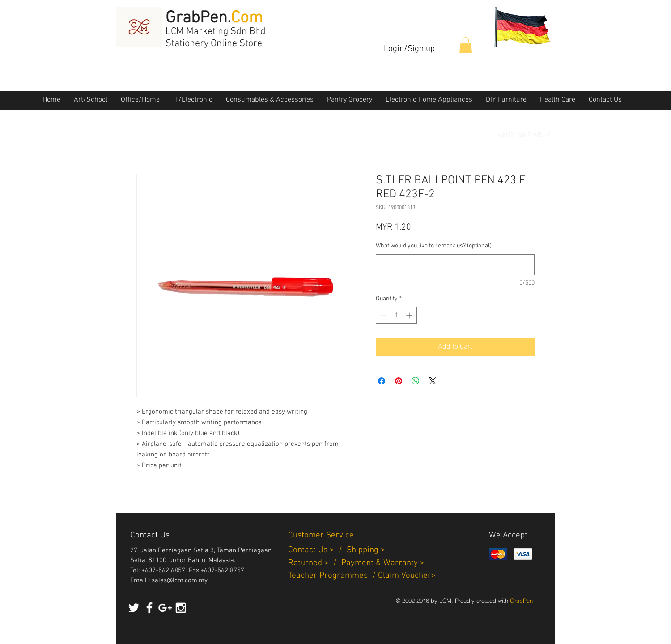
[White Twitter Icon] (134, 608)
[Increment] (410, 315)
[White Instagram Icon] (181, 608)
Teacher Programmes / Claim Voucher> (362, 576)
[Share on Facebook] (382, 381)
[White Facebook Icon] (149, 608)
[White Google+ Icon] (165, 608)
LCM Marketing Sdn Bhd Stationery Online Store (216, 38)
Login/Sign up (409, 49)
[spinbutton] (396, 315)
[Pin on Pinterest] (399, 381)
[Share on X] (433, 381)
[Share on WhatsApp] (416, 381)
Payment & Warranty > (383, 563)
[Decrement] (383, 315)
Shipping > (366, 550)
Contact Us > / (317, 550)
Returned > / (315, 563)
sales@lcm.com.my (180, 580)
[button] (466, 45)
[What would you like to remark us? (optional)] (455, 265)
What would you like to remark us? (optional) (434, 246)
